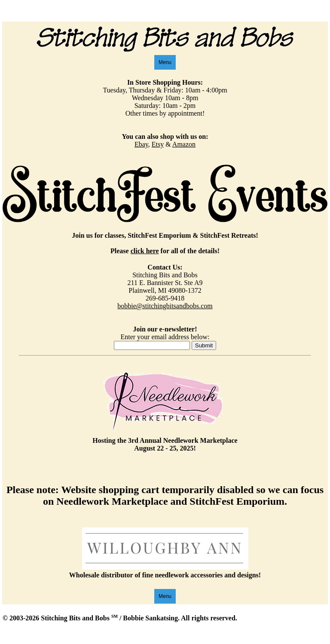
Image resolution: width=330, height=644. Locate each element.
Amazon (184, 144)
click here (145, 251)
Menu (165, 62)
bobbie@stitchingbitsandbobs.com (165, 306)
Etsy (158, 144)
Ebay (141, 144)
